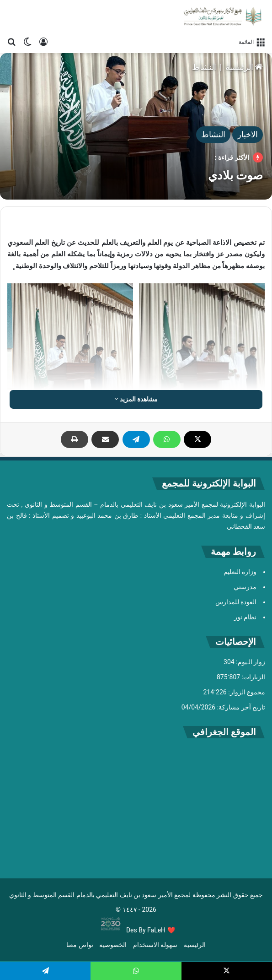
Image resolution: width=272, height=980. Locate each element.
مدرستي (245, 587)
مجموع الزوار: (246, 692)
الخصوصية (113, 945)
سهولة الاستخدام (155, 945)
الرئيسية (244, 67)
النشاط (204, 67)
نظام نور (245, 617)
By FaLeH (152, 930)
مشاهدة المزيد (136, 399)
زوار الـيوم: (250, 662)
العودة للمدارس (236, 602)
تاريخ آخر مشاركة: (240, 707)
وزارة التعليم (240, 572)
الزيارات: (253, 677)
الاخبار (248, 134)
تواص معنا (80, 945)
